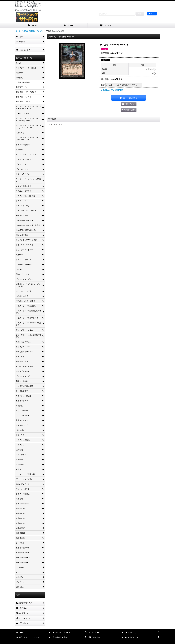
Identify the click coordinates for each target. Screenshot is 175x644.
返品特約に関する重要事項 (112, 90)
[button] (142, 26)
